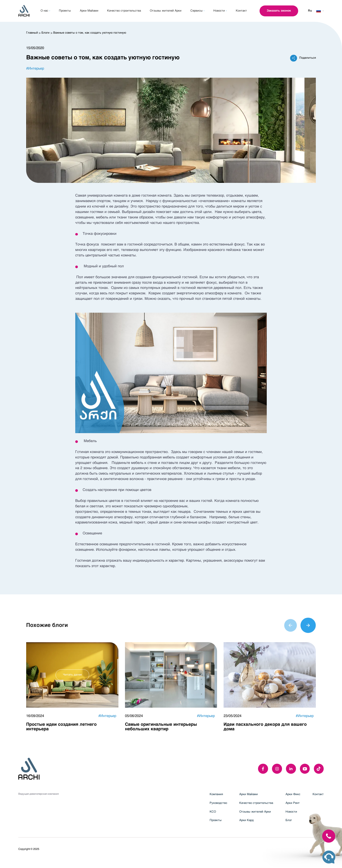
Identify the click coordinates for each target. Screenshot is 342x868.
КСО (213, 812)
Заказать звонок (279, 11)
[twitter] (319, 769)
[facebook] (263, 769)
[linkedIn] (291, 769)
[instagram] (277, 769)
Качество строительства (256, 803)
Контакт (318, 794)
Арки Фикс (293, 794)
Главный (32, 33)
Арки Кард (246, 820)
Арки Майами (249, 794)
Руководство (218, 803)
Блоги (45, 33)
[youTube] (305, 769)
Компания (216, 794)
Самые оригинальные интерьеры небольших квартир (161, 727)
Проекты (216, 820)
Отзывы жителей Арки (255, 812)
